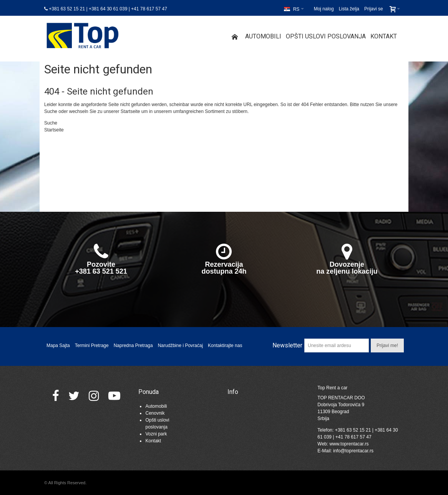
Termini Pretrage (92, 346)
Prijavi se (374, 9)
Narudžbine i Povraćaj (180, 346)
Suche (51, 111)
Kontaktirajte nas (225, 346)
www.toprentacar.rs (349, 444)
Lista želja (349, 9)
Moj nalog (324, 9)
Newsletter (287, 345)
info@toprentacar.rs (353, 451)
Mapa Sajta (58, 346)
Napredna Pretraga (133, 346)
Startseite (130, 111)
